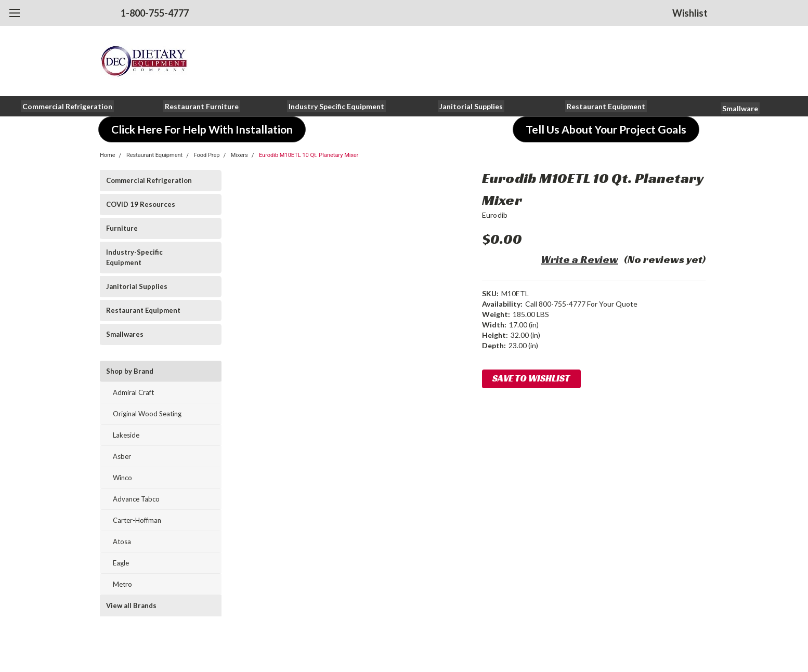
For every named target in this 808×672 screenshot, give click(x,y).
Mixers (239, 155)
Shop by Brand (130, 371)
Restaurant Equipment (154, 155)
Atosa (122, 542)
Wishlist (690, 13)
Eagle (121, 563)
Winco (122, 478)
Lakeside (126, 435)
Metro (122, 584)
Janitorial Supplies (137, 286)
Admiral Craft (133, 392)
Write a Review (579, 259)
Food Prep (206, 155)
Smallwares (125, 334)
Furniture (122, 228)
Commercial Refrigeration (149, 180)
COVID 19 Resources (141, 204)
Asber (122, 456)
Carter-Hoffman (137, 520)
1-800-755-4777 (155, 13)
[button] (67, 106)
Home (108, 155)
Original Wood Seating (147, 414)
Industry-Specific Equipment (134, 257)
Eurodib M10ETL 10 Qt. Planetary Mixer (309, 155)
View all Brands (131, 605)
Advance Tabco (136, 499)
